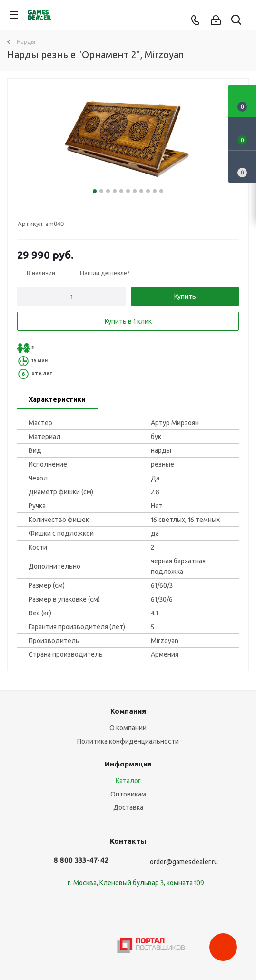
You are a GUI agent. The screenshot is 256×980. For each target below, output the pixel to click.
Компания (128, 711)
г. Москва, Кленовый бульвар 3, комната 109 (136, 883)
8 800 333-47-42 (81, 860)
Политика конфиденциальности (128, 741)
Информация (128, 764)
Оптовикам (128, 794)
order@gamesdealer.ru (184, 862)
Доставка (128, 807)
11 (161, 191)
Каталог (128, 781)
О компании (128, 728)
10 (155, 191)
